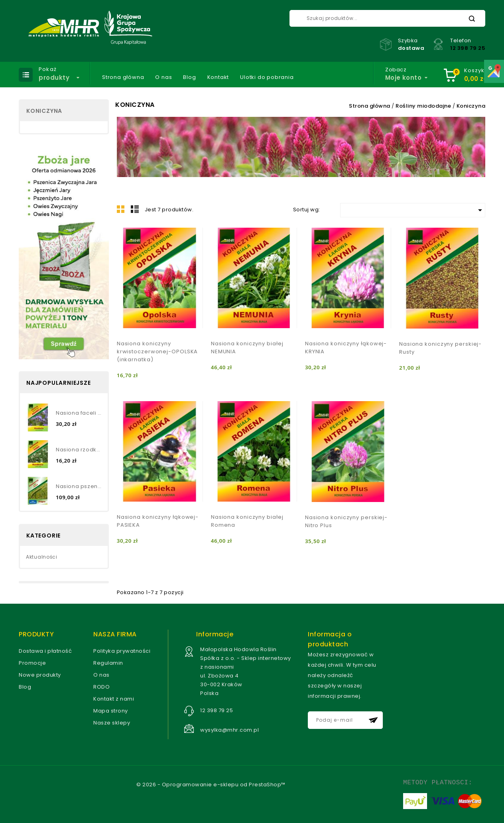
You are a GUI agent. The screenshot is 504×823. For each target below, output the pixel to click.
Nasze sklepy (112, 723)
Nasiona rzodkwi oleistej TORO (79, 450)
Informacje (215, 634)
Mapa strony (111, 711)
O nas (163, 77)
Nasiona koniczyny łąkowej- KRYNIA (346, 348)
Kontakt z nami (114, 699)
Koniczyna (44, 111)
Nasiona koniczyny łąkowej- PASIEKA (158, 521)
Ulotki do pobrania (267, 77)
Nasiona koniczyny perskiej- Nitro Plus (346, 521)
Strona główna (123, 77)
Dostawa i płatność (45, 651)
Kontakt (218, 77)
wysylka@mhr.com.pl (229, 730)
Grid (121, 209)
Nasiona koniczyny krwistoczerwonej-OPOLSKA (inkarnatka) (157, 351)
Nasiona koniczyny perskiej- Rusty (440, 348)
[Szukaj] (387, 18)
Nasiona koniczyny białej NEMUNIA (247, 348)
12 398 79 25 (468, 48)
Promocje (32, 663)
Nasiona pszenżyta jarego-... (79, 486)
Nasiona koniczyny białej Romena (247, 521)
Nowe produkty (40, 675)
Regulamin (108, 663)
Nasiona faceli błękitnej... (79, 413)
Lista (135, 209)
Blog (189, 77)
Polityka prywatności (122, 651)
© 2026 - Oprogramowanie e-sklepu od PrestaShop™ (211, 785)
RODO (101, 687)
